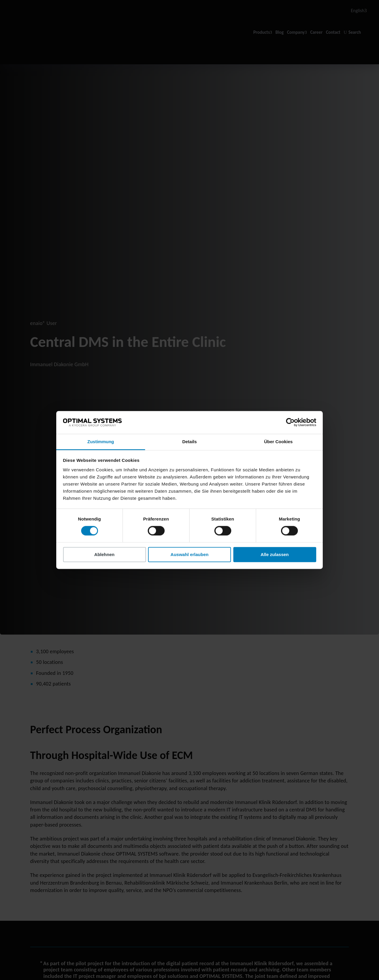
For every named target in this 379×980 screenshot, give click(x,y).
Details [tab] (189, 442)
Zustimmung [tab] (101, 442)
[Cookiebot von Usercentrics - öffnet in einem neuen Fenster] (290, 422)
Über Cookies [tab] (278, 442)
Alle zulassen (275, 554)
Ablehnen (104, 554)
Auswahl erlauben (189, 554)
